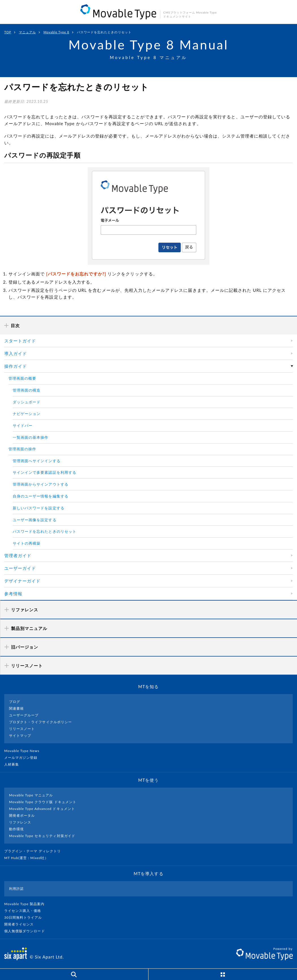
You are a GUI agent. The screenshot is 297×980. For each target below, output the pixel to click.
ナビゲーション (27, 414)
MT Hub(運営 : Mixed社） (29, 858)
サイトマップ (20, 735)
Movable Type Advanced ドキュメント (42, 809)
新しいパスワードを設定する (39, 508)
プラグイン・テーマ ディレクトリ (35, 851)
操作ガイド (16, 366)
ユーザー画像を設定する (35, 520)
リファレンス (20, 822)
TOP (8, 32)
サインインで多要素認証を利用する (45, 472)
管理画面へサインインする (37, 461)
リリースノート (22, 729)
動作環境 (16, 829)
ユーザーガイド (20, 568)
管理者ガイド (18, 555)
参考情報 (13, 594)
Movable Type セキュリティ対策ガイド (42, 836)
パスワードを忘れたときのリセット (45, 531)
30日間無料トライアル (25, 917)
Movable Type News (24, 751)
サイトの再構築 (27, 543)
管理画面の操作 (22, 449)
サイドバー (23, 425)
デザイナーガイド (22, 581)
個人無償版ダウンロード (27, 931)
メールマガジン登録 (23, 758)
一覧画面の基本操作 (31, 437)
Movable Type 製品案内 (27, 904)
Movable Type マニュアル (31, 795)
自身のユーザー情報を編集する (41, 496)
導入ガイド (16, 353)
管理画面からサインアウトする (41, 484)
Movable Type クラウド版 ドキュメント (43, 802)
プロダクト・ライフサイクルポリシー (40, 722)
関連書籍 (16, 708)
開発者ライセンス (21, 924)
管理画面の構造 (27, 390)
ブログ (15, 702)
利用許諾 (16, 889)
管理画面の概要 (22, 378)
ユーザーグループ (24, 715)
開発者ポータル (22, 815)
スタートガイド (20, 341)
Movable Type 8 (56, 32)
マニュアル (27, 32)
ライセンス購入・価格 (25, 911)
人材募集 (14, 764)
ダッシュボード (27, 402)
